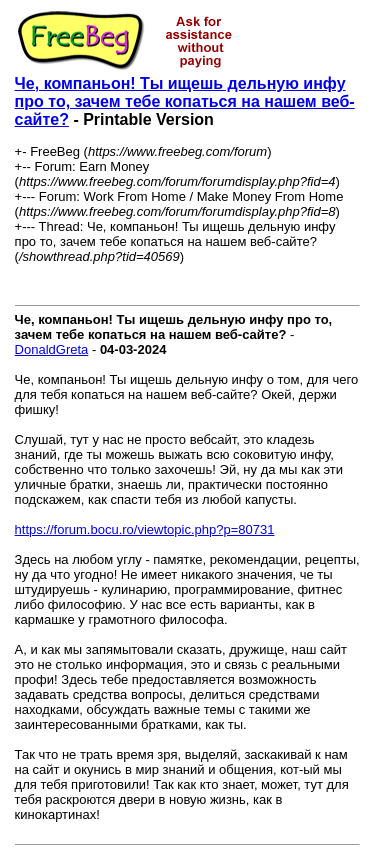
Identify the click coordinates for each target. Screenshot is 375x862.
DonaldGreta (52, 349)
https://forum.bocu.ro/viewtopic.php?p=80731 (145, 529)
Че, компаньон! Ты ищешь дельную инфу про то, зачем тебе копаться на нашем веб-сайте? (185, 101)
